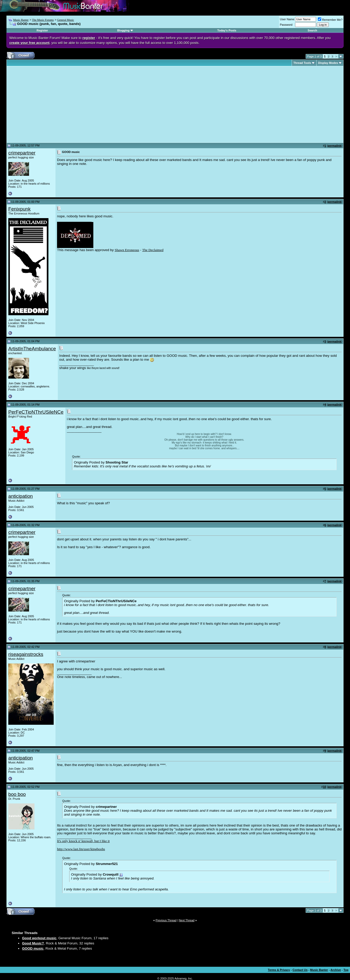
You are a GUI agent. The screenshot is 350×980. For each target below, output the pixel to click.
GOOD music (33, 948)
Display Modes (328, 63)
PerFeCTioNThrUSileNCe (36, 412)
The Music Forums (43, 20)
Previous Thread (166, 920)
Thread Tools (302, 63)
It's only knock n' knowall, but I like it (83, 841)
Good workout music (39, 938)
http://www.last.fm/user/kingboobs (81, 849)
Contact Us (300, 970)
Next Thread (187, 920)
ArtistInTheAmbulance (32, 349)
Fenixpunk (19, 209)
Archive (336, 970)
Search (313, 30)
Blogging (123, 30)
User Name (287, 19)
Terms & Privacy (279, 970)
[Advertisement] (52, 104)
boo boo (17, 794)
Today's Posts (227, 30)
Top (346, 970)
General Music (65, 20)
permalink (334, 146)
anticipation (20, 496)
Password (286, 25)
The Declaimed (153, 250)
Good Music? (33, 943)
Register (42, 30)
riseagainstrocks (26, 654)
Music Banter (21, 20)
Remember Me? (330, 20)
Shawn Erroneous (127, 250)
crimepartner (22, 153)
